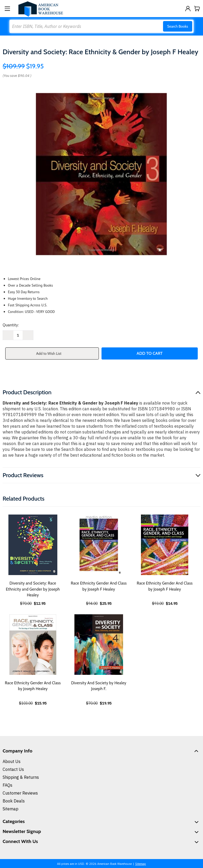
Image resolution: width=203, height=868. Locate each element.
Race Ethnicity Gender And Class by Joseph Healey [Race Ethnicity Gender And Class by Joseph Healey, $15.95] (33, 686)
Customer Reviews (20, 793)
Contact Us (13, 769)
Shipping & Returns (21, 777)
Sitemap (11, 809)
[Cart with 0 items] (197, 9)
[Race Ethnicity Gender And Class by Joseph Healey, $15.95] (33, 645)
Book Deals (14, 801)
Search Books (178, 26)
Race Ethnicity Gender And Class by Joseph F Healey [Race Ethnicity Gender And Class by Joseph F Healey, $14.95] (165, 586)
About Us (12, 761)
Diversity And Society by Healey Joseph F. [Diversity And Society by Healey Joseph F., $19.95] (99, 686)
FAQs (7, 785)
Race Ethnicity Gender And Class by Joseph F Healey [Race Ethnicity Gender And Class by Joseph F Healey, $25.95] (99, 586)
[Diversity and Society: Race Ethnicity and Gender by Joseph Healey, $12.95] (33, 545)
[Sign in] (188, 9)
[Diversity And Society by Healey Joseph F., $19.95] (99, 645)
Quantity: (11, 325)
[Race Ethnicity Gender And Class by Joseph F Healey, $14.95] (165, 545)
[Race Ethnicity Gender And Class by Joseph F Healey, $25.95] (99, 545)
